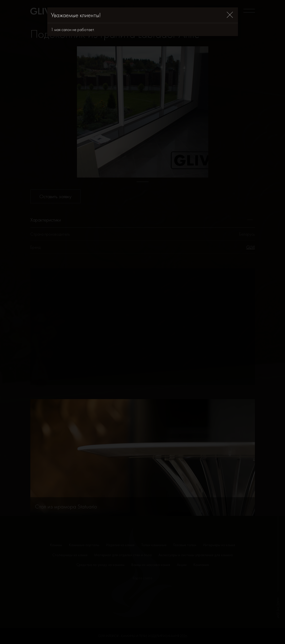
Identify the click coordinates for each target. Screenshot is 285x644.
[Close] (230, 15)
